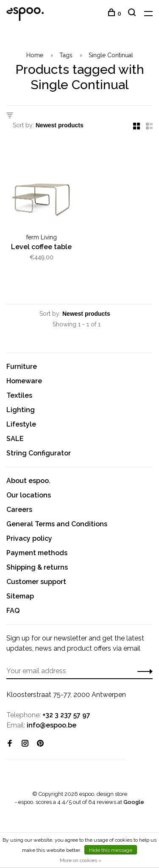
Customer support (36, 582)
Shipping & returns (37, 567)
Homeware (24, 381)
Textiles (19, 395)
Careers (19, 510)
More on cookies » (81, 860)
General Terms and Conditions (57, 524)
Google (134, 802)
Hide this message (111, 850)
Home (35, 55)
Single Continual (111, 55)
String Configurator (39, 453)
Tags (66, 55)
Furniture (22, 367)
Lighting (21, 410)
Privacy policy (29, 538)
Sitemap (20, 596)
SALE (15, 439)
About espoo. (28, 481)
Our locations (29, 495)
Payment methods (37, 553)
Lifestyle (21, 424)
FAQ (13, 611)
